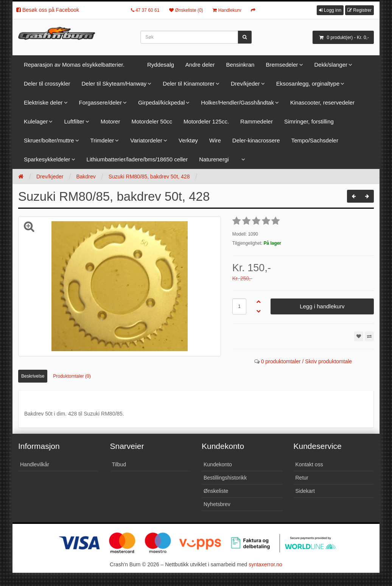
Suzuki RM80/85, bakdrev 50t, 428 (149, 177)
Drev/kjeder (245, 84)
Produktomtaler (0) (72, 376)
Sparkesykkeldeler (47, 159)
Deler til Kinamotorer (189, 84)
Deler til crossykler (47, 84)
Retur (302, 478)
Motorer (110, 121)
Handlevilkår (35, 464)
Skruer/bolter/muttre (49, 140)
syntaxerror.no (265, 564)
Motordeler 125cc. (206, 121)
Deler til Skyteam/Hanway (114, 84)
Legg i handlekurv (322, 306)
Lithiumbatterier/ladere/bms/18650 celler (137, 159)
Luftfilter (74, 121)
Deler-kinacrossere (256, 140)
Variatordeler (146, 140)
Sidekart (305, 491)
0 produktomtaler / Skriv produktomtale (306, 361)
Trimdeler (102, 140)
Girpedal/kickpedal (161, 102)
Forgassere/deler (100, 102)
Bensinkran (240, 65)
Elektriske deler (43, 102)
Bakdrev (86, 177)
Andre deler (200, 65)
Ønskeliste (216, 491)
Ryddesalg (161, 65)
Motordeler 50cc (152, 121)
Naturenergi (214, 159)
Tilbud (119, 464)
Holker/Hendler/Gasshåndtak (237, 102)
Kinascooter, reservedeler (322, 102)
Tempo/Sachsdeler (315, 140)
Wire (215, 140)
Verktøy (188, 140)
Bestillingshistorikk (225, 478)
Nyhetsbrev (217, 504)
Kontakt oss (309, 464)
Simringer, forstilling (309, 121)
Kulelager (36, 121)
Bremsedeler (282, 65)
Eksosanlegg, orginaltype (308, 84)
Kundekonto (218, 464)
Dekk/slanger (331, 65)
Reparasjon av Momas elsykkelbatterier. (74, 65)
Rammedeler (257, 121)
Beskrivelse (33, 376)
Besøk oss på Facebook (48, 10)
